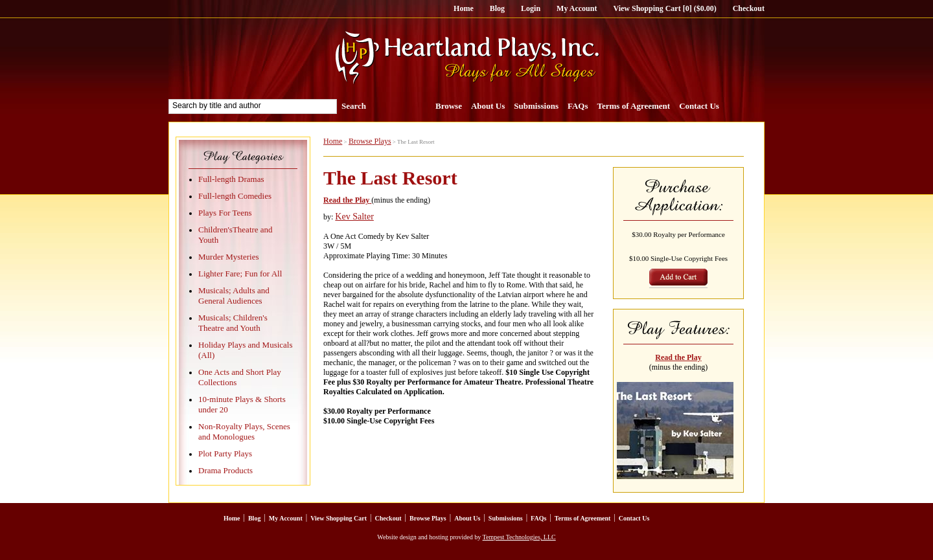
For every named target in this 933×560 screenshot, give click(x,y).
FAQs (578, 106)
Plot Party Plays (225, 454)
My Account (577, 8)
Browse (449, 106)
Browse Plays (370, 141)
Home (464, 8)
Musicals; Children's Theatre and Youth (233, 323)
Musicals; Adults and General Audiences (234, 296)
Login (531, 8)
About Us (488, 106)
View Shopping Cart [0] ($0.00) (664, 8)
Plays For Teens (225, 213)
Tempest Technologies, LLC (519, 537)
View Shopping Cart (339, 518)
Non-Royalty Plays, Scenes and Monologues (244, 431)
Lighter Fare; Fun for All (240, 274)
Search (354, 106)
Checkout (749, 8)
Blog (497, 8)
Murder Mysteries (229, 257)
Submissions (536, 106)
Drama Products (225, 470)
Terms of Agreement (634, 106)
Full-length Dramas (231, 179)
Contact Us (699, 106)
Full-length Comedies (235, 196)
